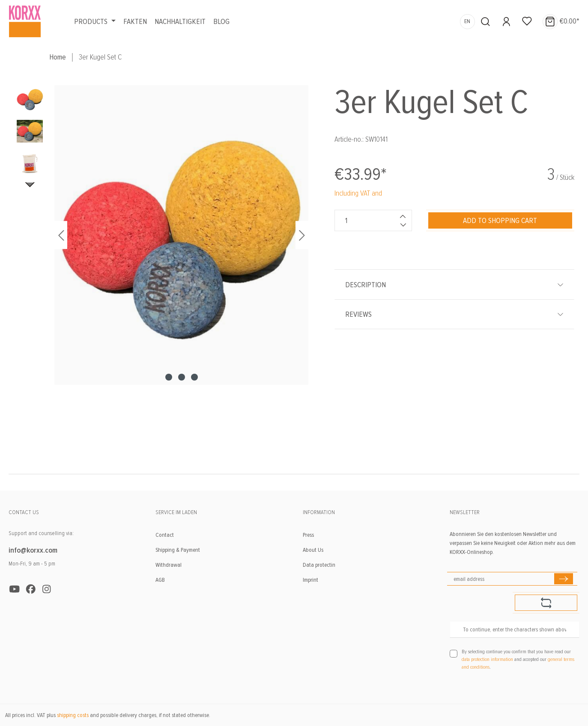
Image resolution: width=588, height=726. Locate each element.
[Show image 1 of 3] (169, 377)
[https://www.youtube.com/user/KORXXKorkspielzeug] (15, 590)
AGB (160, 580)
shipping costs (73, 715)
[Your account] (506, 22)
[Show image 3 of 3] (194, 377)
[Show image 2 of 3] (182, 377)
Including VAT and (358, 193)
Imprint (310, 580)
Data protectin (319, 565)
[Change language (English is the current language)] (467, 22)
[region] (161, 269)
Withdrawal (169, 565)
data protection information (487, 659)
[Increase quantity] (403, 216)
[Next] (302, 235)
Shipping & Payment (178, 550)
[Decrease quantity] (403, 225)
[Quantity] (365, 220)
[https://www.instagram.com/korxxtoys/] (47, 590)
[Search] (485, 22)
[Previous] (61, 235)
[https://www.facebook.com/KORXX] (31, 590)
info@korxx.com (33, 550)
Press (308, 535)
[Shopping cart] (558, 22)
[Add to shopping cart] (500, 220)
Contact (165, 535)
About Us (313, 550)
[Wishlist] (527, 21)
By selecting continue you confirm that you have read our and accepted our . (518, 659)
